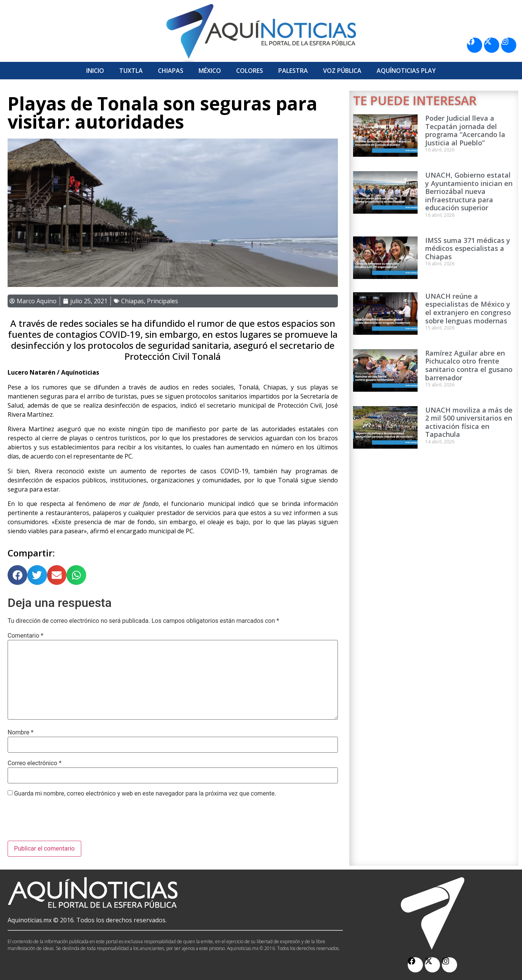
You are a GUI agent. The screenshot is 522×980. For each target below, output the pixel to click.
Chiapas (171, 71)
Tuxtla (131, 71)
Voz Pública (342, 71)
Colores (250, 71)
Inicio (95, 71)
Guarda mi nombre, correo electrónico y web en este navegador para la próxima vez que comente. (145, 794)
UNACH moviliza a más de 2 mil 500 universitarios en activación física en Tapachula (469, 422)
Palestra (293, 71)
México (210, 71)
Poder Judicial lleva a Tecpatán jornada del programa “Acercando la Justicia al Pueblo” (465, 130)
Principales (162, 301)
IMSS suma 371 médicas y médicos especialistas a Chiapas (468, 248)
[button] (17, 575)
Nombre (21, 733)
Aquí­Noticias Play (406, 71)
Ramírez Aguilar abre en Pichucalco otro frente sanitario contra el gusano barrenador (469, 365)
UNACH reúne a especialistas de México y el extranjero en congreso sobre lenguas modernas (468, 308)
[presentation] (65, 822)
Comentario (25, 636)
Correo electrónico (35, 763)
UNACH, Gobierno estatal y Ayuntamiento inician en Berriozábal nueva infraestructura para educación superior (469, 191)
